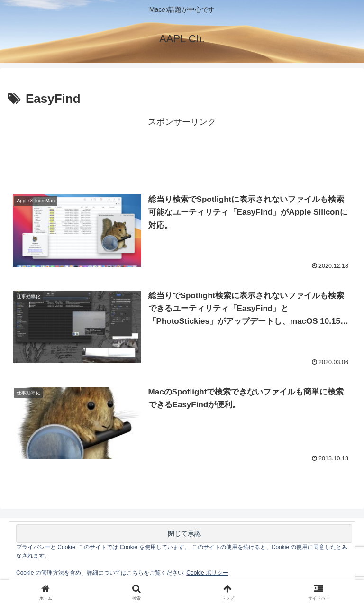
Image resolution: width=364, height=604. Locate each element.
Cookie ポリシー (207, 573)
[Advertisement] (182, 151)
